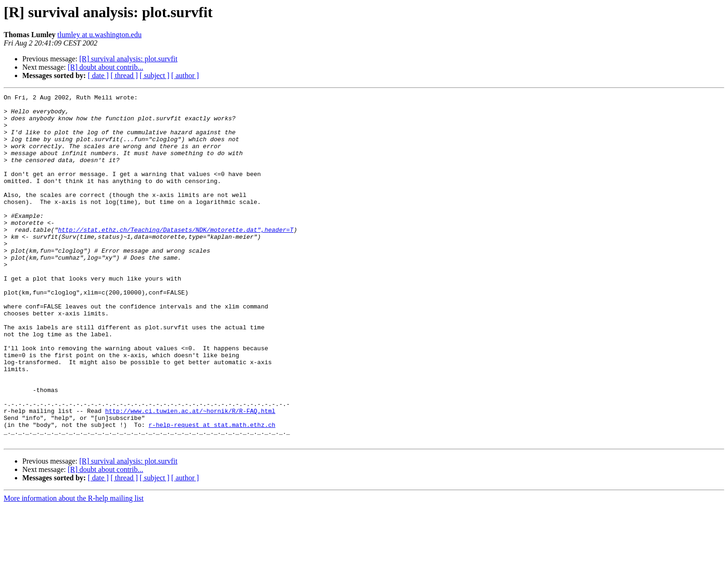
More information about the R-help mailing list (74, 568)
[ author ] (185, 75)
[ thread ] (124, 75)
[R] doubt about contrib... (106, 67)
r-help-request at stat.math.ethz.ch (212, 491)
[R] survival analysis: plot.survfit (129, 59)
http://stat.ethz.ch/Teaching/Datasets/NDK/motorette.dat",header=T (176, 257)
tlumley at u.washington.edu (100, 35)
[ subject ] (155, 75)
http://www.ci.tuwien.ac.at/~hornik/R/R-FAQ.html (190, 475)
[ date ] (98, 75)
